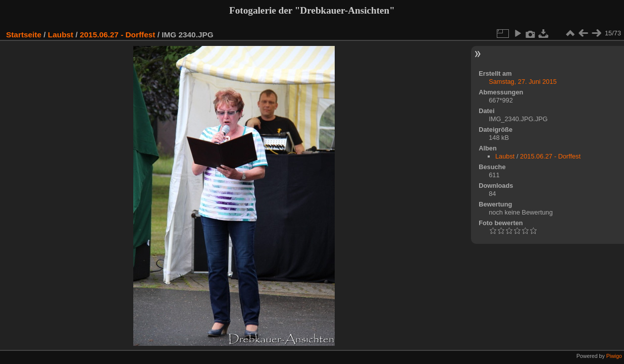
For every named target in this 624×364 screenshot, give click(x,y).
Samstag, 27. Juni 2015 (523, 82)
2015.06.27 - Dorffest (117, 35)
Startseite (24, 35)
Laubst (61, 35)
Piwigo (614, 356)
